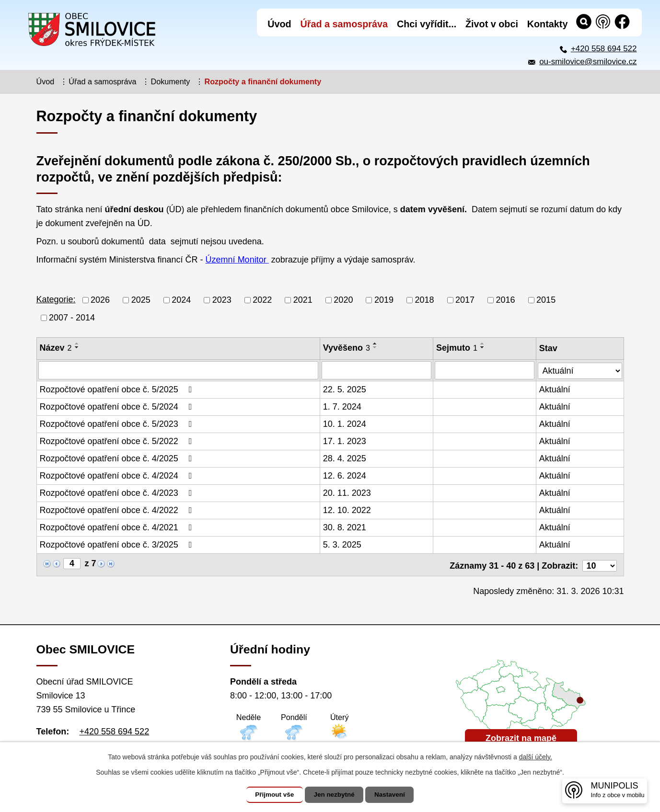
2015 (546, 300)
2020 (343, 300)
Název (56, 348)
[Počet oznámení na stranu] (600, 564)
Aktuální (555, 389)
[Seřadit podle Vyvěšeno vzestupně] (376, 343)
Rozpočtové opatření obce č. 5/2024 (118, 407)
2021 (303, 300)
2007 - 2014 (72, 318)
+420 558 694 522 (604, 49)
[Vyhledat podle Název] (179, 370)
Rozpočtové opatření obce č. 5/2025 (118, 389)
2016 (506, 300)
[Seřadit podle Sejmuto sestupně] (483, 347)
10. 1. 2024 (345, 424)
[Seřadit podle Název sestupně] (77, 347)
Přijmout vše (271, 795)
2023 (222, 300)
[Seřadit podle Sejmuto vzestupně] (483, 343)
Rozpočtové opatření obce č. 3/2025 (118, 545)
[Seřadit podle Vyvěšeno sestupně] (376, 347)
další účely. (536, 757)
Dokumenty (171, 81)
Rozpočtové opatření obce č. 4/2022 (118, 510)
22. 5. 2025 (345, 389)
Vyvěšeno (347, 348)
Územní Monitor (237, 260)
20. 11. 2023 (347, 493)
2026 (100, 300)
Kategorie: (56, 299)
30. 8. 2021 (345, 527)
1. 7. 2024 (342, 407)
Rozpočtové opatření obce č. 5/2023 (118, 424)
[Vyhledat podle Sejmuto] (485, 370)
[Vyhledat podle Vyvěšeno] (377, 370)
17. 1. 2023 (345, 441)
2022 (262, 300)
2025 (141, 300)
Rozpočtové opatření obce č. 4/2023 (118, 493)
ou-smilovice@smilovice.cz (588, 62)
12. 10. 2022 (347, 510)
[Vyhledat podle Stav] (580, 369)
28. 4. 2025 (345, 458)
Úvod (46, 81)
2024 (181, 300)
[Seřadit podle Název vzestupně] (77, 343)
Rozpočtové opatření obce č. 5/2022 (118, 441)
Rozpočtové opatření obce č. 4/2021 (118, 527)
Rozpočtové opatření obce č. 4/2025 (118, 458)
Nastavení (394, 795)
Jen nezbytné (334, 795)
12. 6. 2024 (345, 476)
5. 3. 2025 (342, 545)
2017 (465, 300)
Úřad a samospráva (102, 81)
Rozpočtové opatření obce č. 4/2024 (118, 476)
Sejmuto (457, 348)
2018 (424, 300)
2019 (384, 300)
